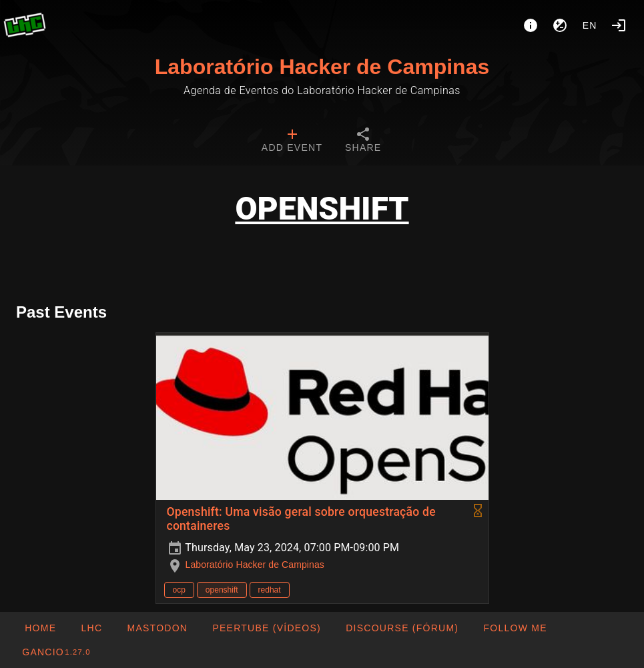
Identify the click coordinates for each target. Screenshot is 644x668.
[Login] (619, 25)
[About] (531, 25)
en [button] (590, 25)
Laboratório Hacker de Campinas (322, 67)
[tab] (292, 141)
